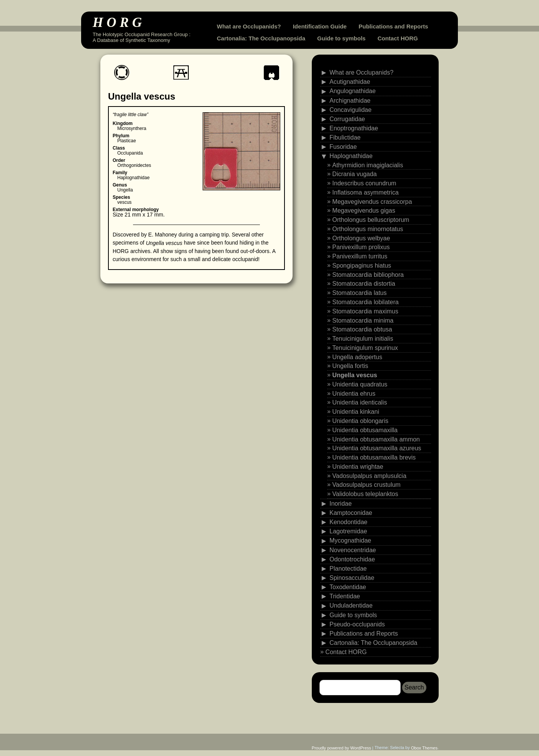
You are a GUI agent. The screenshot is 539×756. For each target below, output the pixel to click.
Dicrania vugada (354, 174)
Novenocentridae (353, 550)
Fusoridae (343, 147)
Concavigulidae (350, 109)
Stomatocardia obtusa (362, 329)
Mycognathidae (350, 540)
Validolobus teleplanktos (365, 494)
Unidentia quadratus (360, 384)
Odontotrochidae (352, 559)
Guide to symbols (341, 38)
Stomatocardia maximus (365, 311)
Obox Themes (424, 748)
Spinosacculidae (352, 578)
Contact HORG (398, 38)
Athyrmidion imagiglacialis (368, 165)
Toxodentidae (348, 587)
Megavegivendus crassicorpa (372, 201)
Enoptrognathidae (354, 128)
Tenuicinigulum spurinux (365, 348)
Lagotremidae (348, 531)
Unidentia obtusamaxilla (365, 430)
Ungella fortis (350, 366)
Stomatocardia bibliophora (368, 274)
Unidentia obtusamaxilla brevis (374, 457)
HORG (119, 22)
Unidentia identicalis (359, 402)
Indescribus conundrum (364, 183)
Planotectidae (348, 569)
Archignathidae (350, 100)
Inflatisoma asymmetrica (365, 192)
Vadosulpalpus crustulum (366, 485)
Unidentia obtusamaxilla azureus (377, 448)
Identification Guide (320, 26)
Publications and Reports (393, 26)
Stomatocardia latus (359, 293)
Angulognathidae (353, 91)
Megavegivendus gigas (364, 211)
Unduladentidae (351, 605)
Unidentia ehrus (354, 393)
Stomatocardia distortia (364, 284)
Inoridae (341, 504)
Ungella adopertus (357, 357)
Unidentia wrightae (358, 467)
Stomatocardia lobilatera (365, 302)
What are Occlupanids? (249, 26)
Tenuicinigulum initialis (363, 339)
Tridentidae (345, 596)
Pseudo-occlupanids (357, 624)
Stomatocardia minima (363, 320)
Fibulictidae (345, 137)
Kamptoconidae (351, 513)
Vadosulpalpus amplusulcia (369, 475)
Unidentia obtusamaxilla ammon (376, 439)
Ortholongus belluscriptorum (371, 220)
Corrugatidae (347, 119)
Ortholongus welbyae (361, 238)
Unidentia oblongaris (360, 421)
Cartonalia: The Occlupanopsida (261, 38)
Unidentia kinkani (356, 412)
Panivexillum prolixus (361, 247)
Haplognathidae (351, 156)
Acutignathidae (350, 82)
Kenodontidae (349, 522)
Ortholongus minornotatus (368, 229)
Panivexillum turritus (360, 256)
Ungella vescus (355, 375)
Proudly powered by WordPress (341, 748)
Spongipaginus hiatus (362, 266)
